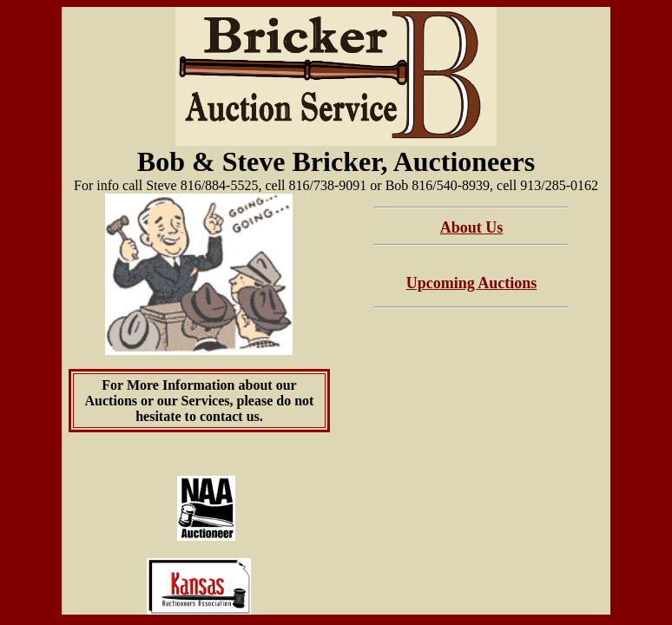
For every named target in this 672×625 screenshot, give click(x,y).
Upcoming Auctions (472, 283)
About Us (472, 227)
